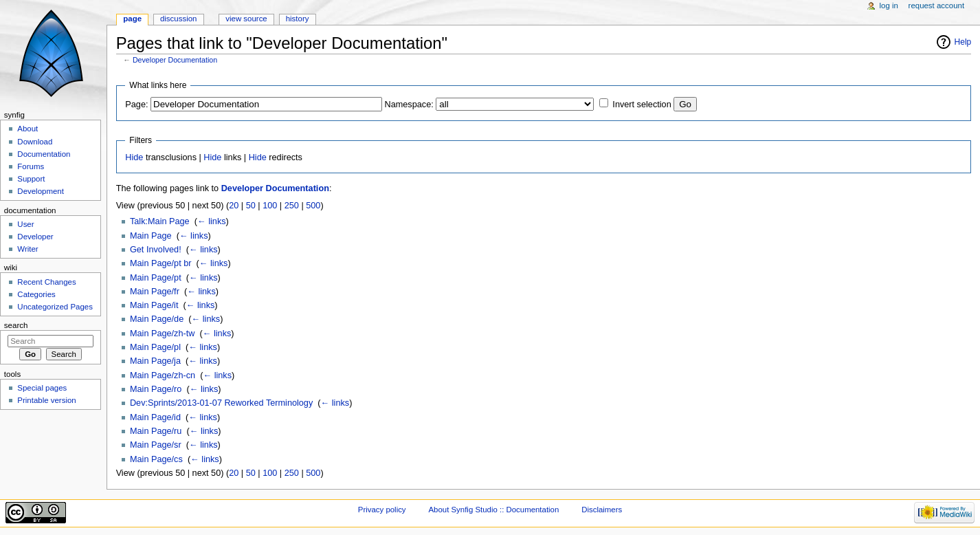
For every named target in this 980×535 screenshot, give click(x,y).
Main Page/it (154, 305)
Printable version (46, 400)
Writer (27, 249)
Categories (36, 294)
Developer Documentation (175, 60)
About (27, 129)
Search (16, 325)
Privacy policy (382, 510)
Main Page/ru (156, 431)
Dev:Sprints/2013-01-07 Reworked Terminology (221, 403)
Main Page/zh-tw (163, 334)
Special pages (42, 388)
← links (212, 221)
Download (35, 142)
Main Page (151, 236)
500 (313, 206)
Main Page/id (155, 417)
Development (40, 191)
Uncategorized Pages (55, 307)
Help (963, 42)
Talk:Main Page (160, 221)
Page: (136, 105)
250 (292, 206)
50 (251, 206)
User (25, 224)
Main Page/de (157, 319)
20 (234, 206)
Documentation (44, 154)
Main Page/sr (156, 445)
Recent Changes (46, 282)
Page (132, 19)
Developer (35, 237)
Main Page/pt (156, 278)
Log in (889, 6)
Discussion (178, 19)
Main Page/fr (155, 292)
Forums (31, 166)
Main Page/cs (156, 459)
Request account (937, 6)
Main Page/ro (156, 389)
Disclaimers (602, 510)
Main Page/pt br (161, 263)
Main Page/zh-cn (163, 375)
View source (246, 19)
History (298, 19)
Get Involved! (156, 250)
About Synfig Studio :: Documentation (493, 510)
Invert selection (642, 105)
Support (31, 179)
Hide (134, 157)
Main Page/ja (155, 361)
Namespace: (409, 105)
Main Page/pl (155, 347)
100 (270, 206)
